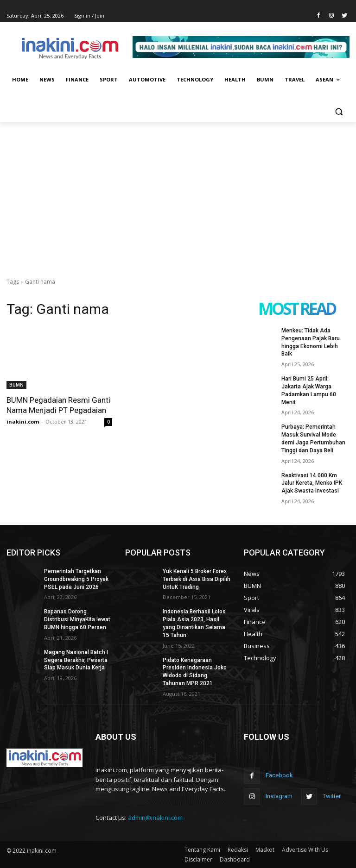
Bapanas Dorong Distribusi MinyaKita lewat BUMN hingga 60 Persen (77, 619)
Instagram (279, 796)
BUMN (16, 385)
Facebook (279, 775)
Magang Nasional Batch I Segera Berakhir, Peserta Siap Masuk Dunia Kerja (76, 660)
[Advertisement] (178, 192)
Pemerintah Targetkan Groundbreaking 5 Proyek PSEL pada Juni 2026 (76, 579)
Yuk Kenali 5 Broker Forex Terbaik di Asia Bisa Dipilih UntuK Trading (197, 579)
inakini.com (23, 422)
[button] (339, 111)
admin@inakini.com (155, 818)
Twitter (332, 796)
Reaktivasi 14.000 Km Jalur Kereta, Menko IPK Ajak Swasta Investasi (312, 483)
